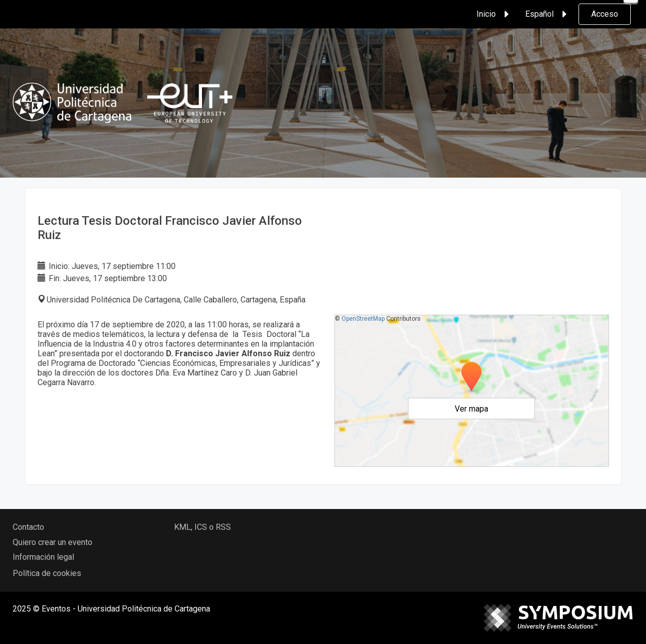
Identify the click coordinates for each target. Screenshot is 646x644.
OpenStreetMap (363, 319)
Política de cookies (47, 573)
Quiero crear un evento (53, 542)
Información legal (43, 557)
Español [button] (548, 14)
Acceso (605, 14)
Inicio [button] (494, 14)
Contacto (28, 527)
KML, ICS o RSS (202, 527)
